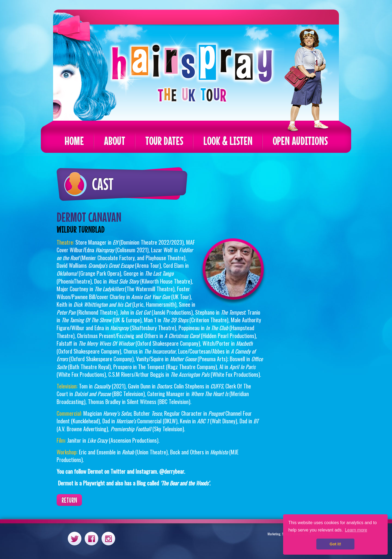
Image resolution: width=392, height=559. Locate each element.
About (115, 141)
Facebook (91, 538)
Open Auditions (300, 141)
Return (69, 500)
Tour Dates (164, 141)
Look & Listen (228, 141)
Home (74, 141)
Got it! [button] (335, 544)
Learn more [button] (356, 530)
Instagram (108, 538)
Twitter (75, 538)
